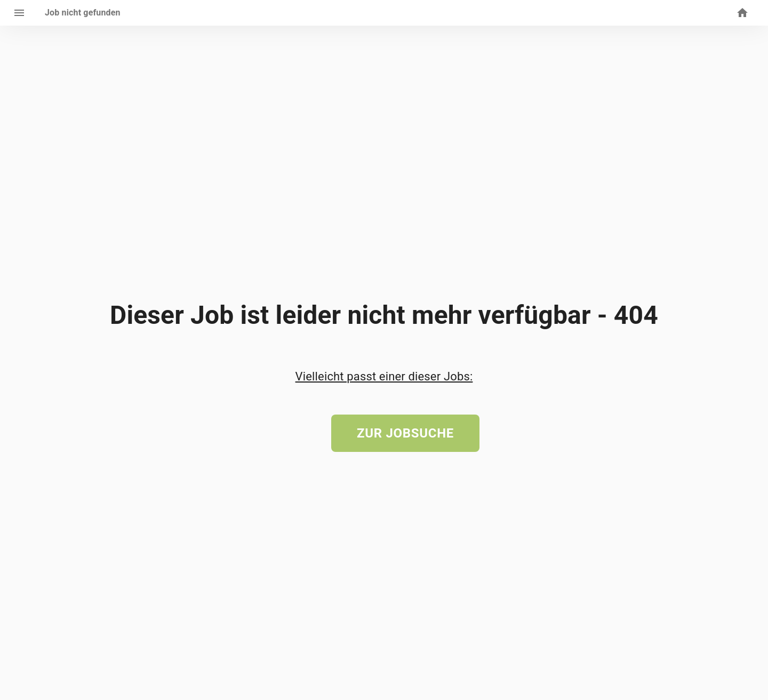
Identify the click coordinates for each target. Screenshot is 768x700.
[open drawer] (19, 13)
